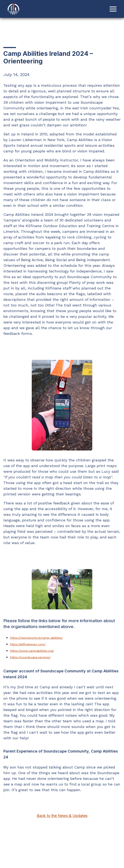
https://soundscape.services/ (30, 657)
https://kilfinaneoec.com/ (28, 644)
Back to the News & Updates (62, 816)
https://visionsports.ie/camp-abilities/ (36, 638)
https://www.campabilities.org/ (32, 651)
